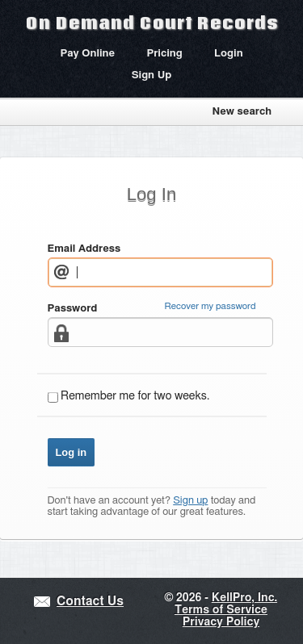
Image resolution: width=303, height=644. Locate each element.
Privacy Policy (221, 622)
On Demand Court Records (152, 23)
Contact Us (90, 602)
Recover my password (210, 306)
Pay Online (87, 54)
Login (229, 54)
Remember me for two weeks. (135, 396)
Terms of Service (221, 610)
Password (73, 309)
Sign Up (152, 75)
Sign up (190, 501)
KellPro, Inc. (244, 598)
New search (242, 112)
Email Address (84, 249)
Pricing (164, 54)
